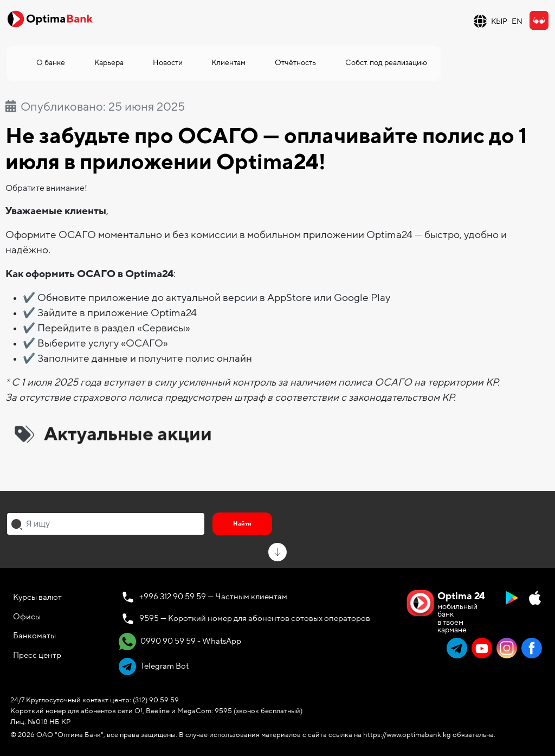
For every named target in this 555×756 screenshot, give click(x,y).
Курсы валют (37, 597)
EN (517, 21)
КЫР (499, 21)
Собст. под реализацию (386, 63)
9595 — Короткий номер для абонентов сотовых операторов (255, 618)
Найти (242, 524)
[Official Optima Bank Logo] (50, 18)
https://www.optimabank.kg (407, 735)
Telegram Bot (154, 667)
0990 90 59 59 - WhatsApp (180, 642)
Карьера (109, 63)
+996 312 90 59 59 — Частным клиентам (213, 597)
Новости (168, 63)
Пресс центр (37, 655)
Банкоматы (34, 636)
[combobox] (106, 524)
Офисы (27, 617)
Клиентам (228, 63)
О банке (51, 63)
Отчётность (295, 63)
